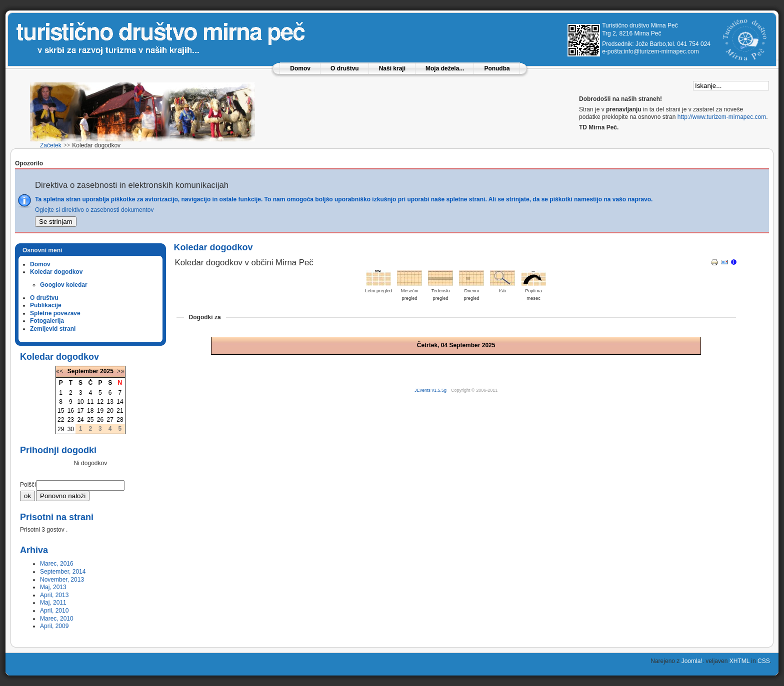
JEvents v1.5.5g (431, 390)
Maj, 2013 (53, 587)
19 (100, 411)
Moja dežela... (445, 68)
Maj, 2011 (53, 603)
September (83, 371)
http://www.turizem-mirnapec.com (722, 117)
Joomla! (692, 661)
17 (80, 411)
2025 (107, 371)
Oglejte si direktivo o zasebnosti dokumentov (94, 210)
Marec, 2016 (57, 564)
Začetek (51, 145)
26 (100, 420)
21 (120, 411)
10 (80, 402)
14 (120, 402)
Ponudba (497, 68)
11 (90, 402)
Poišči (28, 485)
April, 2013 (54, 595)
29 (61, 429)
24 (80, 420)
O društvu (345, 68)
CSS (764, 661)
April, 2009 (54, 626)
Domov (300, 68)
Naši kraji (392, 68)
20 (110, 411)
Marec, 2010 (57, 619)
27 (110, 420)
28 (120, 420)
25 (90, 420)
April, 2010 (54, 611)
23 (71, 420)
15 (61, 411)
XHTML (739, 661)
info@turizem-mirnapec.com (661, 51)
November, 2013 (62, 580)
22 (61, 420)
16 (71, 411)
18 (90, 411)
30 (71, 429)
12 (100, 402)
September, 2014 (63, 572)
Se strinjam (56, 222)
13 (110, 402)
